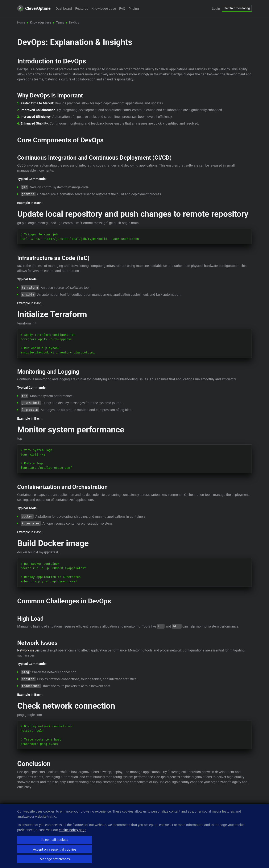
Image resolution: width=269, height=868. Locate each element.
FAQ (122, 8)
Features (82, 8)
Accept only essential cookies (55, 849)
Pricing (134, 8)
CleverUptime (34, 8)
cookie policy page (73, 830)
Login (216, 8)
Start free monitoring (237, 8)
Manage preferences (55, 859)
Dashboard (64, 8)
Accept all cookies (55, 840)
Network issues (28, 650)
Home (21, 22)
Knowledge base (104, 8)
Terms (60, 22)
